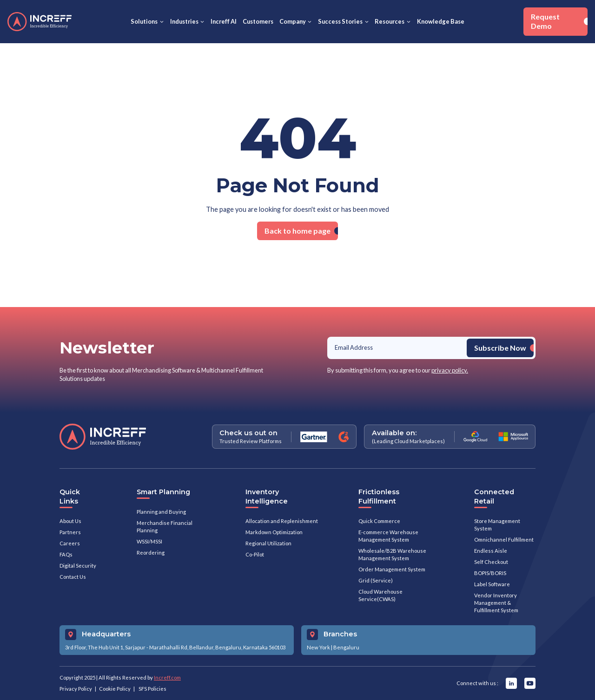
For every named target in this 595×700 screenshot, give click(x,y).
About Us (70, 521)
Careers (70, 543)
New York (318, 647)
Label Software (492, 584)
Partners (70, 532)
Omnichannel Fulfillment (504, 540)
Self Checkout (491, 562)
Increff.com (167, 677)
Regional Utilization (268, 543)
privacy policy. (450, 370)
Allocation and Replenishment (282, 521)
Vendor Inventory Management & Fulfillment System (496, 603)
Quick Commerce (379, 521)
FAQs (66, 554)
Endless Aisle (491, 551)
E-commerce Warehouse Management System (388, 536)
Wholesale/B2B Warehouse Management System (392, 554)
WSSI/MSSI (149, 541)
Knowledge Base (441, 21)
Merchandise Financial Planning (165, 527)
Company (293, 21)
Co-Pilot (255, 554)
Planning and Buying (161, 512)
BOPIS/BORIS (490, 573)
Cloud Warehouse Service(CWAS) (380, 595)
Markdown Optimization (274, 532)
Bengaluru (346, 647)
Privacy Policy (76, 689)
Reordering (151, 553)
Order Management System (392, 569)
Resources (390, 21)
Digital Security (78, 566)
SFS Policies (152, 689)
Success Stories (340, 21)
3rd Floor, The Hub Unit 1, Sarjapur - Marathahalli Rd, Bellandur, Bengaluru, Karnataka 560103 (175, 647)
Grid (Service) (376, 580)
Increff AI (224, 21)
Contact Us (73, 577)
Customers (258, 21)
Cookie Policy (115, 689)
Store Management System (497, 525)
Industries (184, 21)
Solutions (144, 21)
